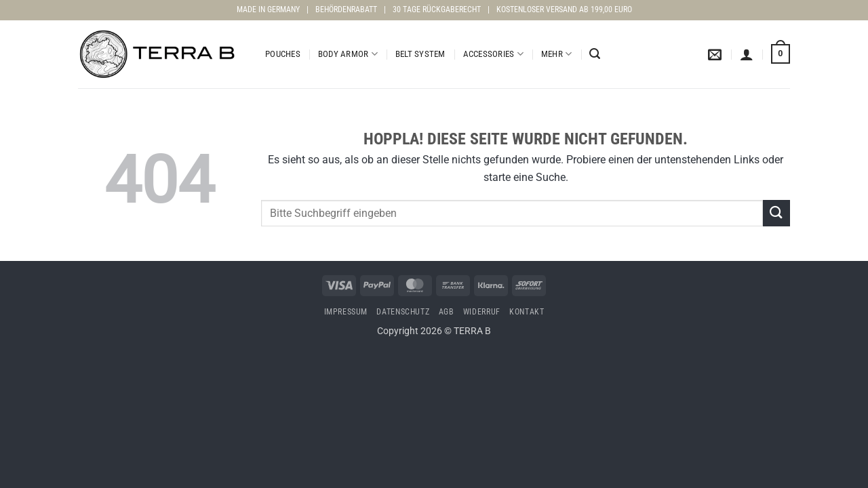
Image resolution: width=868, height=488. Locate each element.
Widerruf (482, 312)
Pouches (283, 54)
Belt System (420, 54)
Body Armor (348, 54)
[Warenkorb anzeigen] (781, 54)
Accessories (493, 54)
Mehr (556, 54)
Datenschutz (403, 312)
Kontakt (527, 312)
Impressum (346, 312)
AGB (447, 312)
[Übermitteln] (776, 213)
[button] (595, 54)
